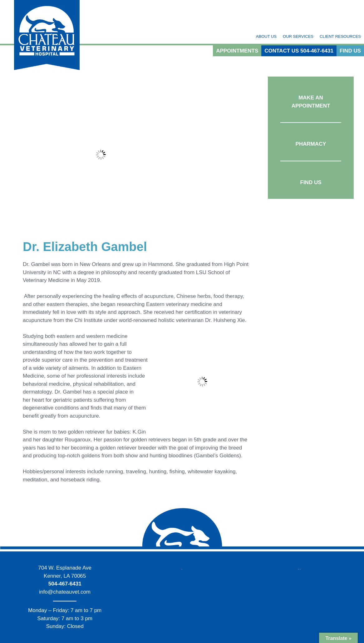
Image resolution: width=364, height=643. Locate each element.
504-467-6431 (65, 584)
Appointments (237, 51)
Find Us (350, 51)
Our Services (298, 36)
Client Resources (340, 36)
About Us (266, 36)
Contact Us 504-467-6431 (299, 51)
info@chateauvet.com (65, 592)
